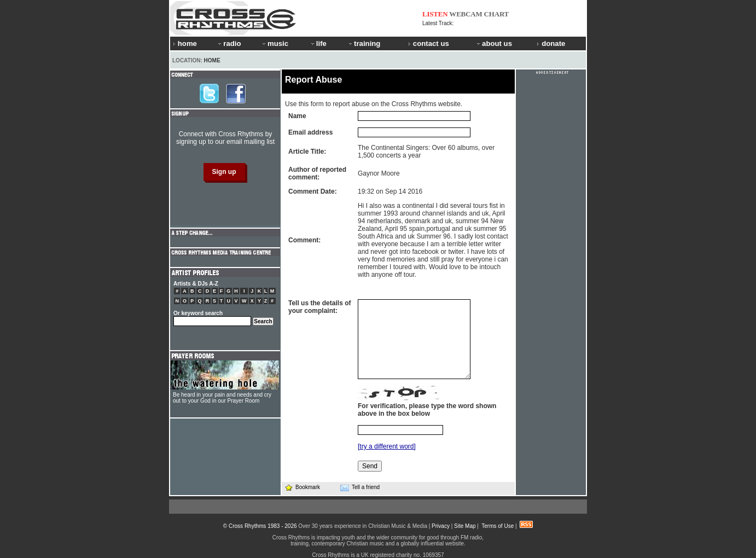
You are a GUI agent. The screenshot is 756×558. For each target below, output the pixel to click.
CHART (497, 14)
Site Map (465, 526)
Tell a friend (360, 487)
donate (551, 43)
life (318, 43)
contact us (429, 43)
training (364, 43)
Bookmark (302, 487)
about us (494, 43)
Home (212, 60)
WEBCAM (466, 14)
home (185, 43)
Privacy (441, 526)
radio (229, 43)
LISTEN (435, 14)
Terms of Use (498, 526)
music (275, 43)
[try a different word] (387, 446)
